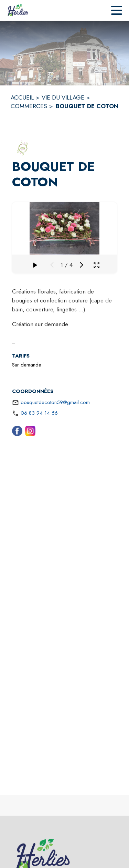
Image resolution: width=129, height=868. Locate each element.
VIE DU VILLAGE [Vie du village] (63, 97)
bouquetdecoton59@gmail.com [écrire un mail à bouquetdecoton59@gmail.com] (55, 402)
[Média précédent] (52, 265)
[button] (22, 148)
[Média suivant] (82, 265)
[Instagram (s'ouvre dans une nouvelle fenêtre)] (30, 432)
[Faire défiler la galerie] (35, 265)
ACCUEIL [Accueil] (22, 97)
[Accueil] (18, 10)
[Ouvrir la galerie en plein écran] (96, 265)
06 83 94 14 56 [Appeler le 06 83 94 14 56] (39, 413)
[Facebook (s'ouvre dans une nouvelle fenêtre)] (17, 432)
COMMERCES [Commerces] (29, 106)
